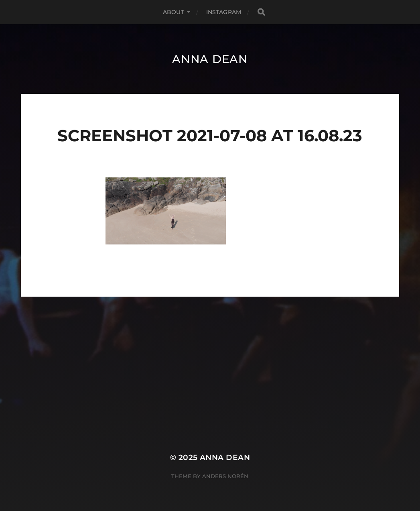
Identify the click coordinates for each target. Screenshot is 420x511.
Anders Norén (225, 476)
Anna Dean (210, 59)
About (173, 12)
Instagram (224, 12)
